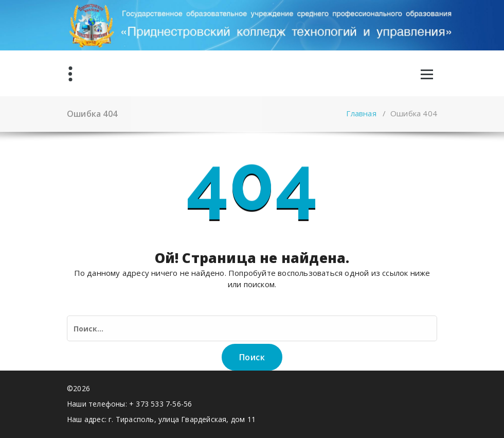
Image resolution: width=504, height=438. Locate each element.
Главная (361, 113)
